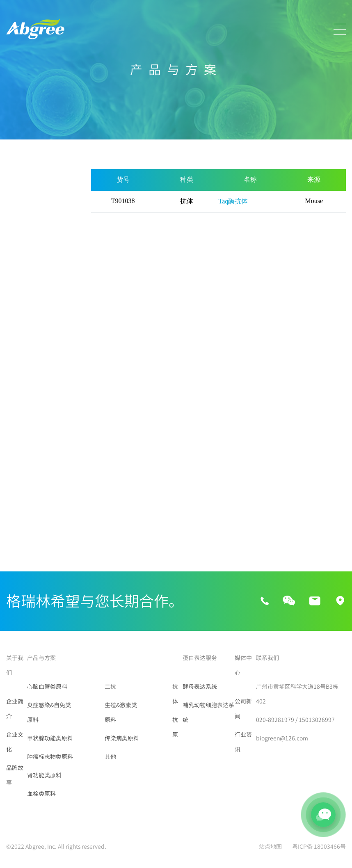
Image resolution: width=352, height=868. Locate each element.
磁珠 (14, 523)
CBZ (14, 435)
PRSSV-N (63, 523)
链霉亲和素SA (26, 538)
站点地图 (270, 847)
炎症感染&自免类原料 (35, 226)
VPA (56, 435)
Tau (13, 420)
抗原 (175, 727)
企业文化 (15, 742)
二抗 (13, 338)
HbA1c (59, 479)
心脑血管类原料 (29, 197)
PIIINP (16, 494)
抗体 (175, 694)
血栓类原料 (23, 317)
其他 (13, 400)
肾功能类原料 (26, 296)
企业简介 (15, 709)
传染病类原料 (26, 379)
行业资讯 (243, 742)
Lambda (19, 464)
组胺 (14, 479)
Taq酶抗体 (64, 509)
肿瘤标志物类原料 (32, 275)
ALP (56, 420)
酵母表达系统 (200, 687)
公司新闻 (243, 709)
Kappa (60, 464)
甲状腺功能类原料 (32, 254)
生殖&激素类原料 (31, 359)
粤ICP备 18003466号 (319, 847)
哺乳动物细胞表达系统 (208, 713)
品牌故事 (15, 775)
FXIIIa (16, 450)
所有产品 (19, 176)
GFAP (15, 509)
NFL (56, 494)
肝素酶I (60, 450)
